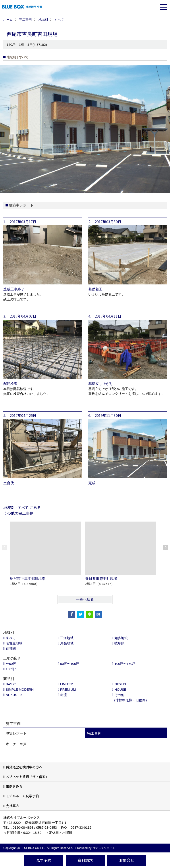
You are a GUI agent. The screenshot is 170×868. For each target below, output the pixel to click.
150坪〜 (12, 669)
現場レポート (16, 733)
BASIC (11, 684)
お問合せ (127, 860)
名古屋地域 (14, 643)
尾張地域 (67, 643)
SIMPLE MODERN (20, 689)
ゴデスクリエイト (104, 848)
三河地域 (67, 638)
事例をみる (14, 786)
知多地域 (121, 638)
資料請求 (85, 860)
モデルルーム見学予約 (22, 796)
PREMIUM (68, 689)
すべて (11, 638)
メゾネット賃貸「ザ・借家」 (27, 777)
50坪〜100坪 (70, 664)
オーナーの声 (16, 744)
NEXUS (120, 684)
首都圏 (11, 649)
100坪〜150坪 (125, 664)
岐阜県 (119, 643)
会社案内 (12, 806)
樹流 (64, 695)
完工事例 (94, 733)
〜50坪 (11, 664)
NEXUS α (14, 695)
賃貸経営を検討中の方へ (24, 767)
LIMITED (67, 684)
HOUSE (120, 689)
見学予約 (44, 860)
